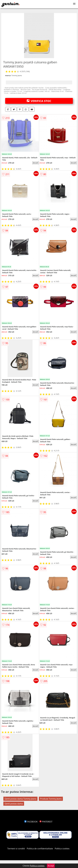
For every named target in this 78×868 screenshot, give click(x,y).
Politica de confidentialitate (40, 849)
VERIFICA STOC (39, 101)
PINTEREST (46, 822)
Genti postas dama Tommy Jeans (20, 799)
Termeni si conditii (16, 849)
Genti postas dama (14, 804)
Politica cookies (62, 849)
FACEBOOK (31, 822)
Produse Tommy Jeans (51, 799)
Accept (51, 866)
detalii (35, 163)
